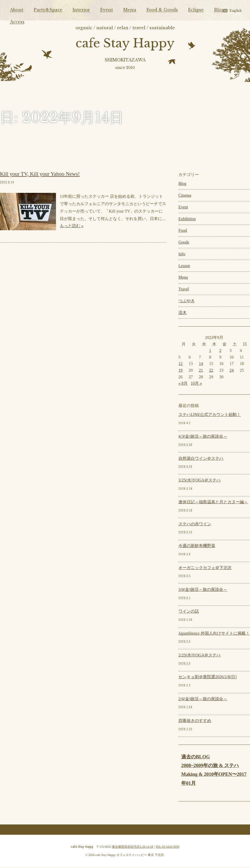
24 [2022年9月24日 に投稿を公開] (232, 372)
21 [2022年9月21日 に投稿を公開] (201, 372)
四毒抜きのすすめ (195, 722)
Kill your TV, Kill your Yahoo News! (40, 175)
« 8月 (183, 385)
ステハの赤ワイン (195, 525)
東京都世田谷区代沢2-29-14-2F (133, 848)
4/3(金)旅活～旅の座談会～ (203, 438)
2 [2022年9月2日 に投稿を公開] (220, 352)
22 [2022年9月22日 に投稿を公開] (211, 372)
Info (182, 255)
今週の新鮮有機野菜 (197, 547)
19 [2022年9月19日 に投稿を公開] (180, 372)
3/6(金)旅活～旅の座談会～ (203, 591)
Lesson (184, 267)
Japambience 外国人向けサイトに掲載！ (214, 635)
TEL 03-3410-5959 (168, 848)
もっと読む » (72, 227)
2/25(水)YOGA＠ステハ (200, 657)
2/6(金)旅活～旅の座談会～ (203, 700)
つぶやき (187, 302)
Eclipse (196, 10)
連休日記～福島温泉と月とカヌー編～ (213, 503)
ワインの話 (189, 613)
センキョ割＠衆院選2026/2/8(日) (208, 678)
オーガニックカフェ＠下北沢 (205, 569)
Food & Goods (162, 10)
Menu (130, 10)
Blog (219, 10)
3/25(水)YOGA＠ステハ (200, 482)
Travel (184, 291)
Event (107, 10)
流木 (183, 314)
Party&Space (48, 10)
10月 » (196, 385)
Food (183, 232)
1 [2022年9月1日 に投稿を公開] (210, 352)
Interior (81, 10)
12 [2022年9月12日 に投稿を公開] (180, 365)
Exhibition (187, 220)
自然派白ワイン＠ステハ (201, 460)
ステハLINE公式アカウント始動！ (210, 416)
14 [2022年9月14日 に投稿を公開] (201, 365)
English (236, 11)
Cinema (185, 197)
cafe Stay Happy (125, 44)
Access (17, 22)
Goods (184, 244)
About (17, 10)
